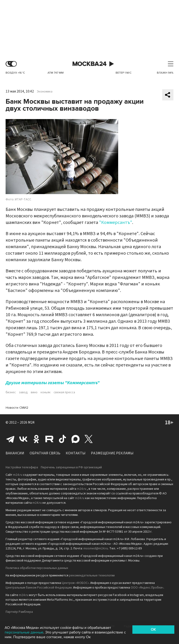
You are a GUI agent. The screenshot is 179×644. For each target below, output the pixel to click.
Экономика (45, 92)
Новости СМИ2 (17, 408)
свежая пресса (64, 392)
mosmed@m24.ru (96, 548)
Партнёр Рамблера (19, 612)
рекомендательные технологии (92, 575)
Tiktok (62, 439)
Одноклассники (36, 439)
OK (153, 630)
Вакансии (15, 453)
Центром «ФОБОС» (75, 583)
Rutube (49, 439)
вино (34, 392)
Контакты (76, 453)
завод (23, 392)
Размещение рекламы (112, 453)
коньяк (46, 392)
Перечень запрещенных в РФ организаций (71, 467)
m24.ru (18, 475)
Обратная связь (45, 453)
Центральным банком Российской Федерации (39, 588)
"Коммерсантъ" (116, 223)
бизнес (11, 392)
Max (76, 439)
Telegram (10, 439)
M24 (31, 422)
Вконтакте (23, 439)
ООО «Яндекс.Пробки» (147, 588)
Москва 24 (89, 64)
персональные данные (24, 632)
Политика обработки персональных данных (37, 568)
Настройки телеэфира (22, 467)
